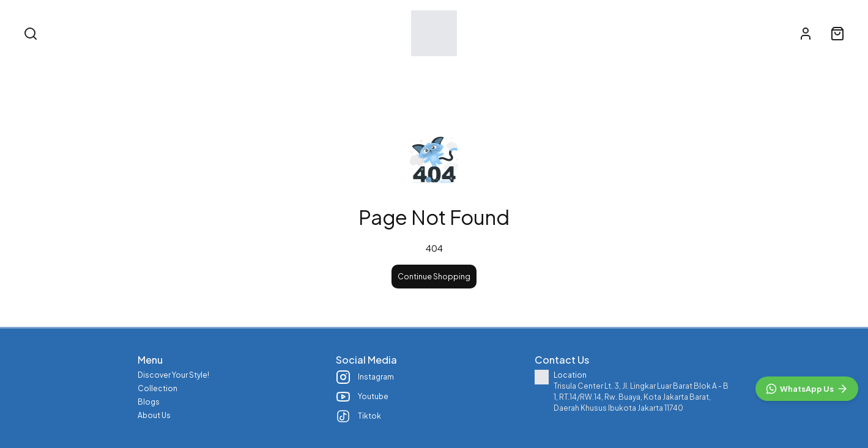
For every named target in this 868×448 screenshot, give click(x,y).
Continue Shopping (434, 276)
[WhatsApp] (807, 389)
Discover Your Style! (336, 72)
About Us (556, 72)
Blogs (494, 72)
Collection (429, 72)
